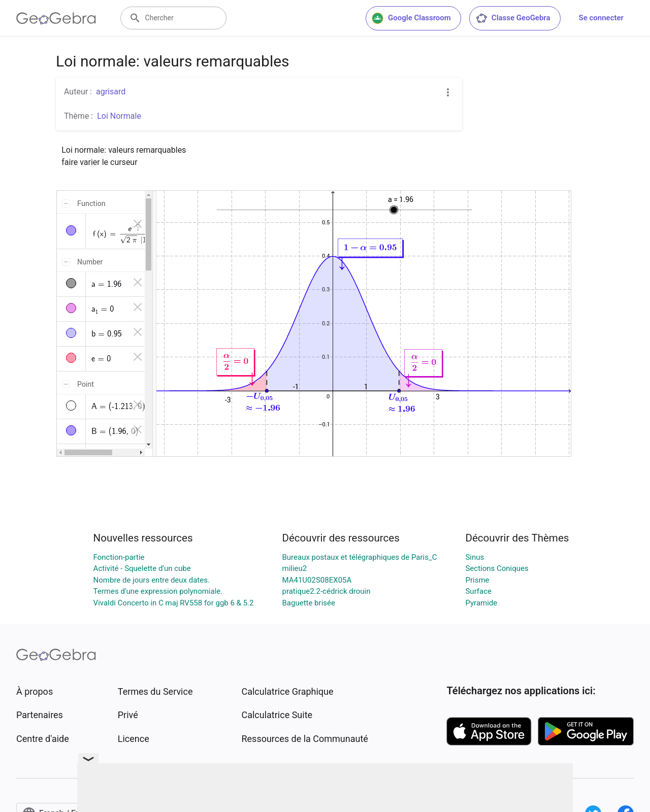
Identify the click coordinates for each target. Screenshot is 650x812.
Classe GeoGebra (513, 18)
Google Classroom (411, 18)
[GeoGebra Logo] (56, 18)
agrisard (111, 92)
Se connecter (601, 18)
